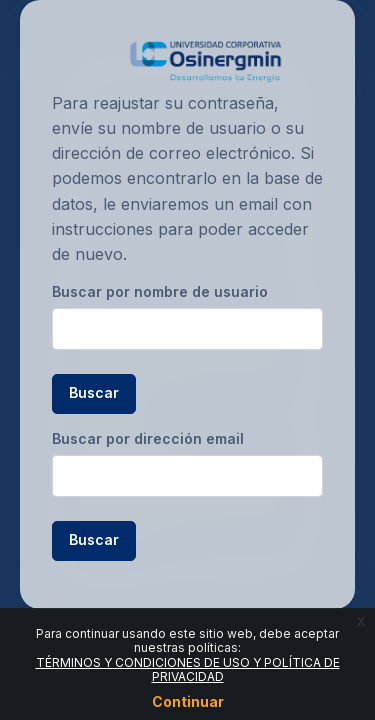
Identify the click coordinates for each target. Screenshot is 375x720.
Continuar (188, 701)
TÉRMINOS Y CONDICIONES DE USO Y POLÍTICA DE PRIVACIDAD (188, 669)
